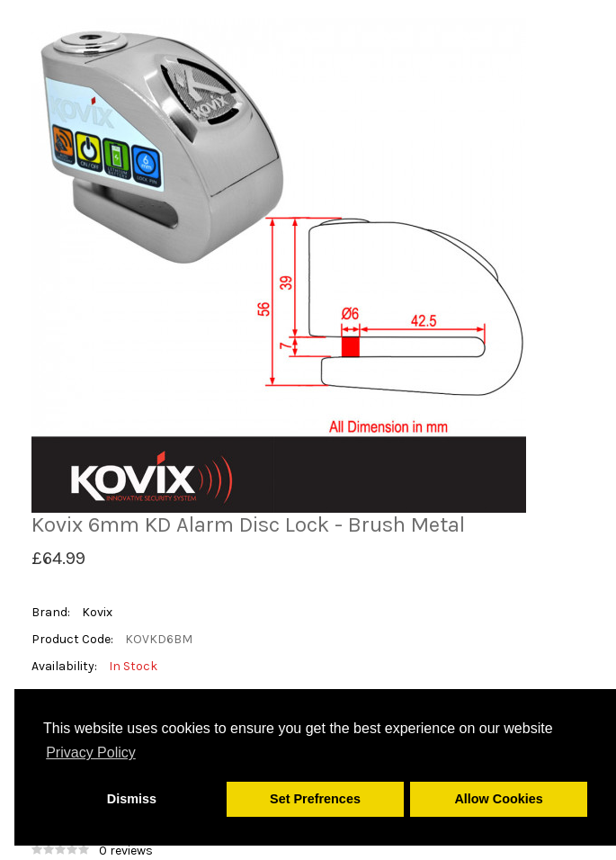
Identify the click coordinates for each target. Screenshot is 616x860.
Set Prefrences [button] (315, 799)
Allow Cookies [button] (498, 799)
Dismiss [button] (132, 799)
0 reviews (126, 851)
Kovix (97, 612)
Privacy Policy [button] (91, 752)
